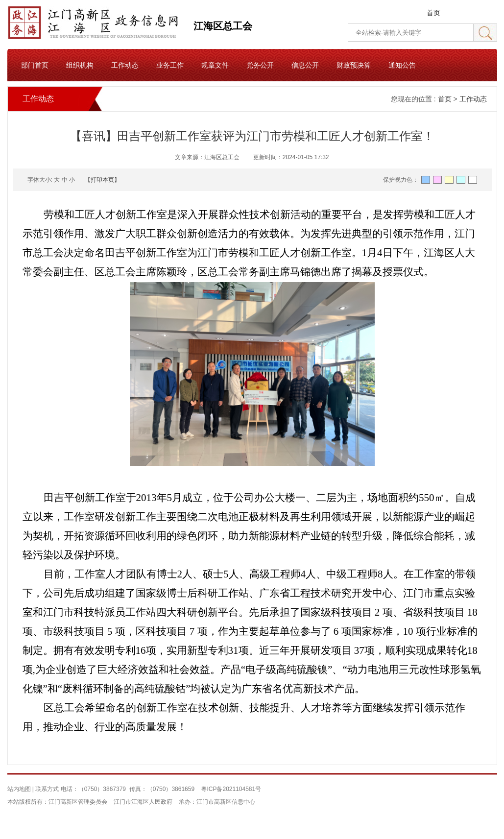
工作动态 (125, 65)
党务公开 (260, 65)
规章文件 (215, 65)
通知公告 (402, 65)
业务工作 (170, 65)
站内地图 (19, 789)
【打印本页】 (102, 180)
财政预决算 (354, 65)
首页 (433, 13)
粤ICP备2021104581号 (231, 789)
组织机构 (80, 65)
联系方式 (47, 789)
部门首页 (35, 65)
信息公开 (305, 65)
